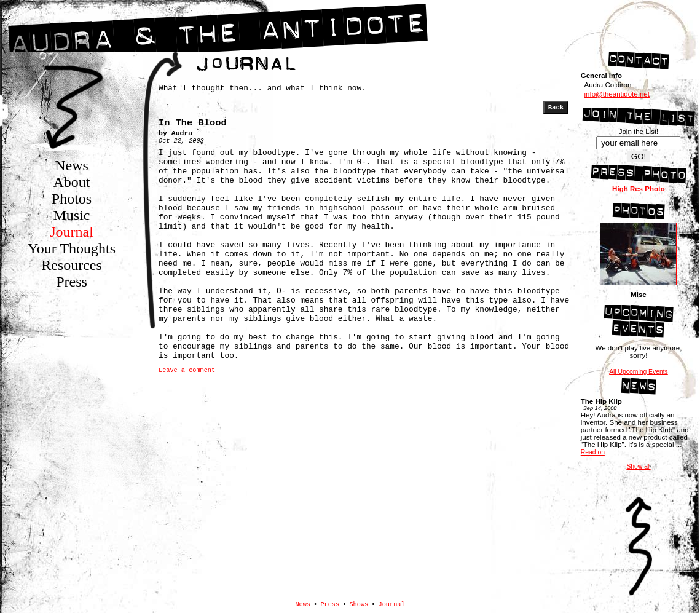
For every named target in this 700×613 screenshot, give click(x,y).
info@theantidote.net (616, 94)
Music (72, 215)
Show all (638, 466)
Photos (72, 199)
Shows (359, 604)
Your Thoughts (72, 248)
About (72, 182)
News (72, 165)
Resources (72, 265)
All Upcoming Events (639, 372)
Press (72, 282)
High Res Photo (639, 189)
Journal (72, 232)
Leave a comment (187, 370)
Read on (593, 452)
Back (556, 108)
